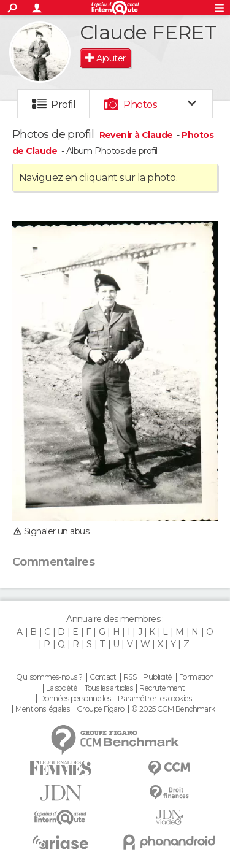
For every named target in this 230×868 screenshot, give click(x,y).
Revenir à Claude (137, 135)
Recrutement (162, 688)
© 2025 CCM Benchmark (173, 709)
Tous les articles (109, 688)
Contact (103, 677)
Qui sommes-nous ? (49, 677)
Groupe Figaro (101, 709)
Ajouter (111, 58)
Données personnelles (75, 699)
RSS (130, 677)
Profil (63, 105)
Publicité (157, 677)
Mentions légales (42, 709)
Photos (140, 105)
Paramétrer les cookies (155, 699)
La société (62, 688)
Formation (197, 677)
